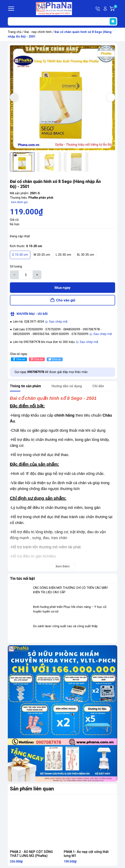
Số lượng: (16, 267)
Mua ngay (63, 288)
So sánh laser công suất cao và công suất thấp (65, 626)
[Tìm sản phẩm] (63, 21)
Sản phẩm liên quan (32, 789)
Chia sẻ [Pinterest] (36, 359)
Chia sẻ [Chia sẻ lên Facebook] (18, 359)
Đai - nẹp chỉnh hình (38, 32)
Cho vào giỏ (66, 300)
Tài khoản (105, 9)
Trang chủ (15, 32)
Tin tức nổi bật (22, 578)
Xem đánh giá (19, 202)
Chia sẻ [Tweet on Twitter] (54, 359)
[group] (63, 98)
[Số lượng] (26, 275)
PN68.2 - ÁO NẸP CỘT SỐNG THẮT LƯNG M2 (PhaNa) (31, 854)
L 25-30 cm (63, 255)
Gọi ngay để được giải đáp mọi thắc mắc (51, 372)
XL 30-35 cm (85, 255)
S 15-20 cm (20, 255)
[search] (113, 21)
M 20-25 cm (42, 255)
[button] (111, 97)
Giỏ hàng (115, 9)
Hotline (98, 9)
